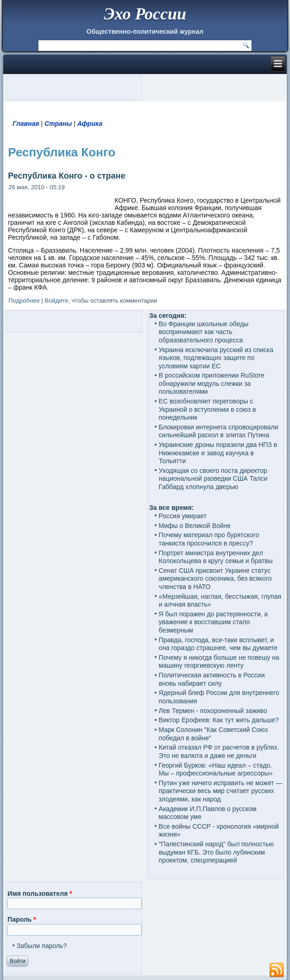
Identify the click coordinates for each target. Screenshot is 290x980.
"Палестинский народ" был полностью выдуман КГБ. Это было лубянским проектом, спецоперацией (216, 852)
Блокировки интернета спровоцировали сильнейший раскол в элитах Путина (219, 431)
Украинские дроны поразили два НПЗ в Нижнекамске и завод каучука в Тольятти (218, 453)
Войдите (56, 301)
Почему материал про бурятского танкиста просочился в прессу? (209, 539)
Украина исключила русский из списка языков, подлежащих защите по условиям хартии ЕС (216, 358)
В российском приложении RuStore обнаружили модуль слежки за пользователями (212, 383)
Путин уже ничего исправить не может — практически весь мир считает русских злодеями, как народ (221, 791)
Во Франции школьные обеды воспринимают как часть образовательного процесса (204, 332)
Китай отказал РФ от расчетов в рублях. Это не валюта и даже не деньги (219, 751)
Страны (58, 124)
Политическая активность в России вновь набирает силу (212, 679)
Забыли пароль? (42, 946)
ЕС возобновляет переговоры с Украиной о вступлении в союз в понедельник (208, 409)
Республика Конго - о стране (66, 176)
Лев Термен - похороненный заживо (213, 711)
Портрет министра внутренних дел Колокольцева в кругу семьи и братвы (216, 557)
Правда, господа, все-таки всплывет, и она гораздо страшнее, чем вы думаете (218, 644)
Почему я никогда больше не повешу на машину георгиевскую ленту (219, 662)
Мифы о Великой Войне (195, 526)
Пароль (22, 919)
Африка (90, 124)
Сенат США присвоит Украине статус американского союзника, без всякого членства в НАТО (215, 579)
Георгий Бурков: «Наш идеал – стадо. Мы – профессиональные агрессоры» (216, 769)
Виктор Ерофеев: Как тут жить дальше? (219, 720)
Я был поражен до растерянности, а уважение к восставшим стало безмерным (214, 622)
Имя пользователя (40, 893)
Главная (26, 124)
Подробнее (24, 301)
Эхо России (145, 14)
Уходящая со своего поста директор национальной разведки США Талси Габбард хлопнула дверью (213, 479)
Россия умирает (183, 516)
